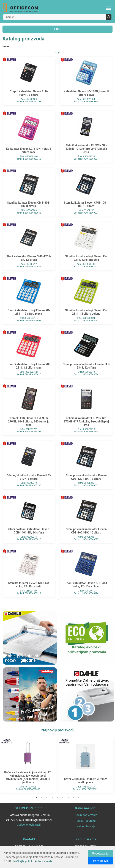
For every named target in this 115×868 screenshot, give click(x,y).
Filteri (58, 29)
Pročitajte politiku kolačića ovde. (33, 861)
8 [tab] (73, 797)
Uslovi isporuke (86, 821)
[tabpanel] (28, 765)
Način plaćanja (86, 826)
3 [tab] (47, 797)
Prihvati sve (100, 861)
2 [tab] (42, 797)
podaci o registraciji (29, 825)
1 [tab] (36, 797)
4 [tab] (52, 797)
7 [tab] (68, 797)
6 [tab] (63, 797)
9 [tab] (79, 797)
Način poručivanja (86, 815)
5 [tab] (57, 797)
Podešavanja (100, 854)
